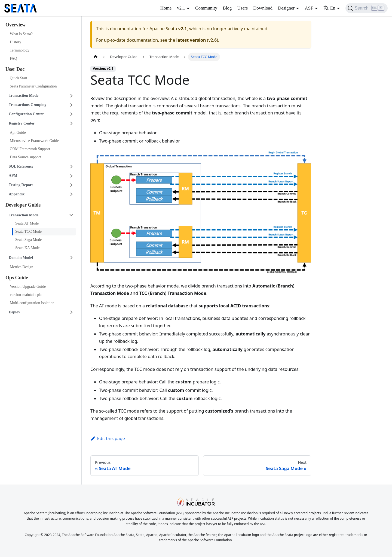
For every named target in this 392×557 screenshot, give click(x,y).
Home (166, 8)
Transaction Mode (24, 96)
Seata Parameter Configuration (33, 86)
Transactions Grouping (27, 105)
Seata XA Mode (27, 248)
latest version (191, 40)
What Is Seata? (21, 34)
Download (263, 8)
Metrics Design (22, 267)
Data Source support (25, 157)
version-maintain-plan (27, 295)
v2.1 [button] (181, 8)
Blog (227, 8)
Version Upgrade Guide (28, 287)
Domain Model (21, 258)
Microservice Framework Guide (34, 141)
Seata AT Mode (27, 223)
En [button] (329, 8)
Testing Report (21, 185)
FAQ (13, 58)
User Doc (15, 69)
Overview (16, 25)
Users (242, 8)
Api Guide (18, 133)
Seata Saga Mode (28, 240)
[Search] (367, 8)
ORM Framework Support (30, 149)
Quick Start (19, 78)
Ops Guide (17, 278)
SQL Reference (21, 166)
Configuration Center (26, 114)
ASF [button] (309, 8)
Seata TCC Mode (28, 231)
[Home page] (96, 57)
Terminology (20, 50)
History (16, 42)
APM (13, 176)
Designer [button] (286, 8)
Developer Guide (23, 205)
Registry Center (22, 123)
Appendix (17, 194)
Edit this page (108, 438)
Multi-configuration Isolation (32, 303)
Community (206, 8)
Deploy (14, 312)
